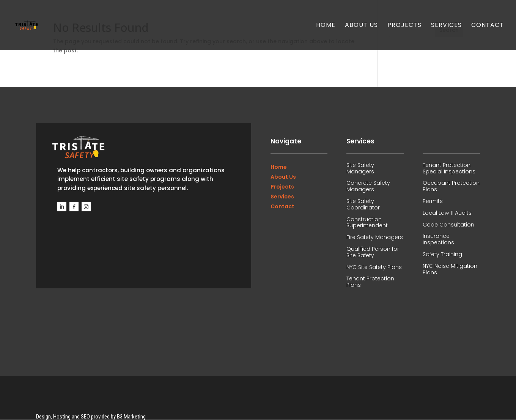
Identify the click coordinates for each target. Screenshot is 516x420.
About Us (361, 26)
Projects (404, 26)
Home (326, 26)
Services (446, 26)
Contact (488, 26)
